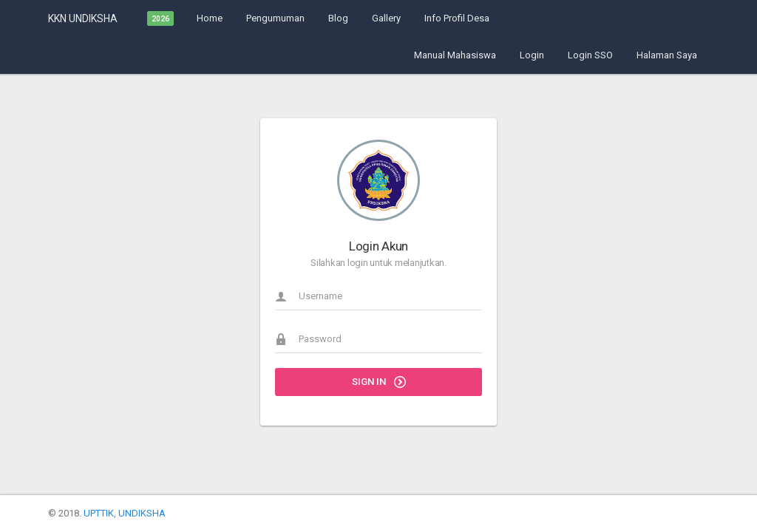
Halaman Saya (667, 55)
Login (532, 55)
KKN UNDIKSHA (83, 18)
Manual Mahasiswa (455, 55)
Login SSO (590, 55)
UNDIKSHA (142, 513)
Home (210, 18)
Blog (338, 18)
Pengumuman (275, 18)
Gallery (386, 18)
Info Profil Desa (457, 18)
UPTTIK (99, 513)
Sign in (379, 382)
